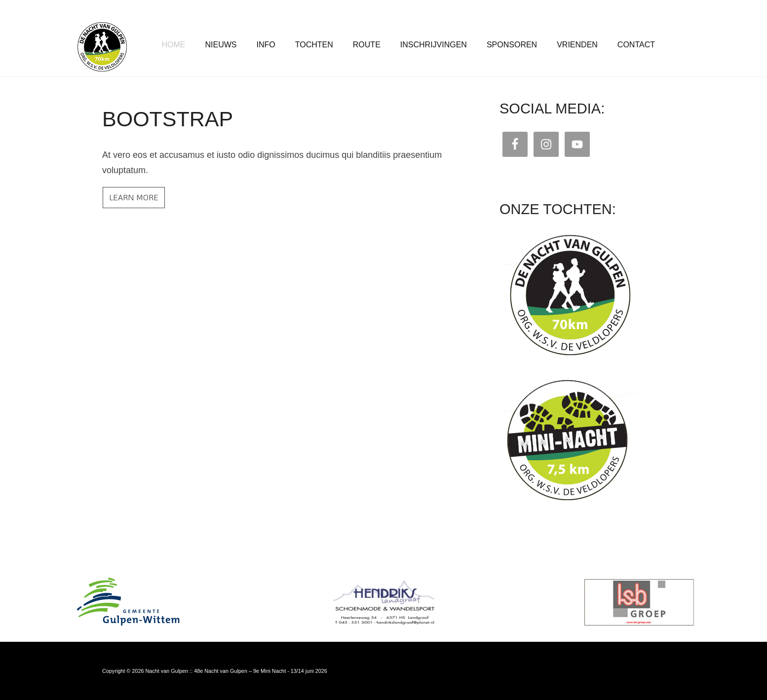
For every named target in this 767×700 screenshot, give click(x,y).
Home (174, 45)
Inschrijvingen (434, 45)
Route (367, 45)
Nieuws (221, 45)
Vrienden (577, 45)
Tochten (314, 45)
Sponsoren (512, 45)
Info (266, 45)
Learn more (134, 197)
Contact (636, 45)
